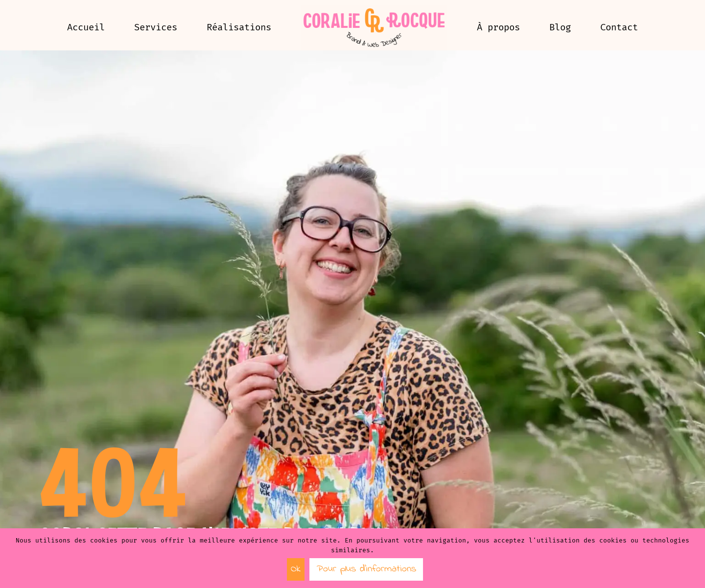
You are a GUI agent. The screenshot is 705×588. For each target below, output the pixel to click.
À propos (498, 27)
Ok (296, 569)
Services (156, 27)
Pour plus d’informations (366, 569)
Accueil (86, 27)
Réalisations (239, 27)
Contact (619, 27)
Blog (560, 27)
